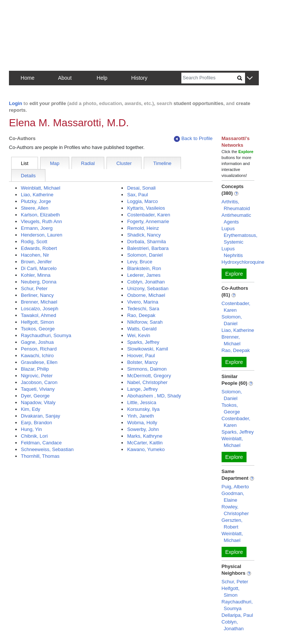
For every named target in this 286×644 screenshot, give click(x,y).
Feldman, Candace (41, 443)
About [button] (65, 78)
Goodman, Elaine (233, 497)
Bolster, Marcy (142, 362)
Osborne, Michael (146, 295)
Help (102, 78)
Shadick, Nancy (144, 235)
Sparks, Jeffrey (143, 342)
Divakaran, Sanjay (41, 416)
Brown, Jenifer (36, 262)
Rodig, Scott (34, 242)
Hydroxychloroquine (243, 262)
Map (55, 163)
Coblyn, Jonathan (146, 282)
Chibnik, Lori (34, 436)
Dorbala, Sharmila (146, 242)
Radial (88, 163)
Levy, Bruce (140, 262)
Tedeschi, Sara (143, 309)
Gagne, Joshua (37, 342)
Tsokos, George (38, 329)
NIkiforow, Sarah (145, 322)
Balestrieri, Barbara (148, 248)
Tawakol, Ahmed (39, 315)
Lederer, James (144, 275)
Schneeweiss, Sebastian (47, 449)
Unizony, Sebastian (148, 288)
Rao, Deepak (141, 315)
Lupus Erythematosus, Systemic (239, 235)
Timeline (163, 163)
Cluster (124, 163)
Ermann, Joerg (37, 228)
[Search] (209, 78)
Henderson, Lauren (42, 235)
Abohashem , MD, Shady (154, 396)
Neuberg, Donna (39, 282)
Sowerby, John (143, 429)
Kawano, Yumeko (146, 449)
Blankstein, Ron (144, 268)
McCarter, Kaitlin (145, 443)
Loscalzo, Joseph (39, 309)
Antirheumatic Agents (236, 218)
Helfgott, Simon (37, 322)
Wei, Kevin (139, 335)
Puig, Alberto (235, 487)
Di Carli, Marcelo (39, 268)
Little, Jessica (142, 402)
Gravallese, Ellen (39, 362)
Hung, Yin (31, 429)
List (25, 163)
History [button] (139, 78)
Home (27, 78)
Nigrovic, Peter (37, 376)
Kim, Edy (31, 409)
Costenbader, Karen (149, 215)
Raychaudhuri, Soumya (46, 335)
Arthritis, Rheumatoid (236, 205)
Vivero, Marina (143, 302)
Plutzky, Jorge (36, 201)
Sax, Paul (137, 195)
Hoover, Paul (141, 356)
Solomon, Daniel (145, 255)
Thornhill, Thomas (40, 456)
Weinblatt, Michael (41, 188)
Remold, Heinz (143, 228)
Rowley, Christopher (235, 510)
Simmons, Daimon (147, 369)
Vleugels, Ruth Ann (42, 221)
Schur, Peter (34, 288)
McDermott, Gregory (149, 376)
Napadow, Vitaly (38, 402)
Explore (234, 274)
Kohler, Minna (36, 275)
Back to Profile (193, 139)
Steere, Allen (35, 208)
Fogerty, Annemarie (148, 221)
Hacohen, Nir (35, 255)
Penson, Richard (39, 349)
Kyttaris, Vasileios (146, 208)
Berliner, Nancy (37, 295)
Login (15, 103)
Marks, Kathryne (145, 436)
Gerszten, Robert (232, 524)
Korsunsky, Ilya (143, 409)
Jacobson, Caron (39, 382)
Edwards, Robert (39, 248)
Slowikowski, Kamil (147, 349)
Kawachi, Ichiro (37, 356)
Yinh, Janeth (140, 416)
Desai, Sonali (141, 188)
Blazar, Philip (35, 369)
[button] (250, 78)
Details (28, 176)
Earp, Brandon (36, 423)
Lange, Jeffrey (142, 389)
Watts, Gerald (142, 329)
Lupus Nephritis (232, 252)
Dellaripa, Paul (237, 615)
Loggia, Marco (142, 201)
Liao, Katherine (37, 195)
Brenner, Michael (39, 302)
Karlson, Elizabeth (40, 215)
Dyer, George (35, 396)
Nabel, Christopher (147, 382)
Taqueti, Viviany (38, 389)
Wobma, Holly (142, 423)
